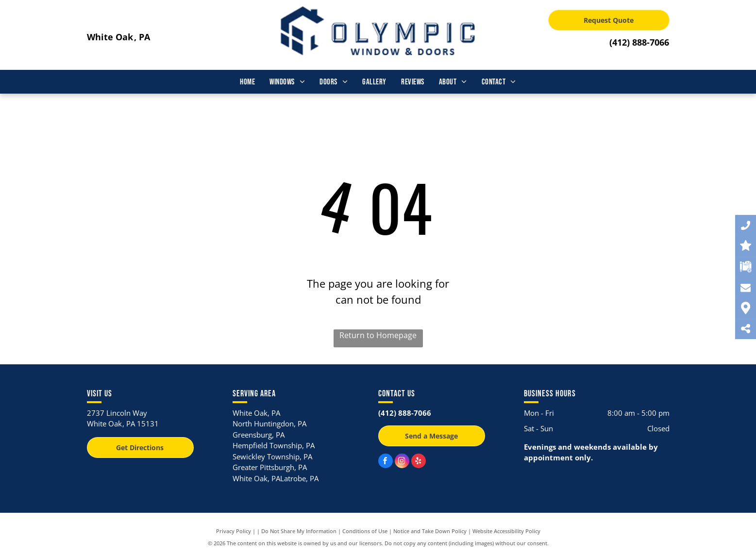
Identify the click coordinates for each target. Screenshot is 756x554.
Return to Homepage (378, 335)
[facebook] (386, 462)
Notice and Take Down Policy (430, 531)
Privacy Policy (234, 531)
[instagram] (402, 462)
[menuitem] (247, 82)
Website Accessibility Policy (506, 531)
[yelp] (419, 462)
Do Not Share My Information (299, 531)
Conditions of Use (365, 531)
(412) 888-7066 (639, 42)
